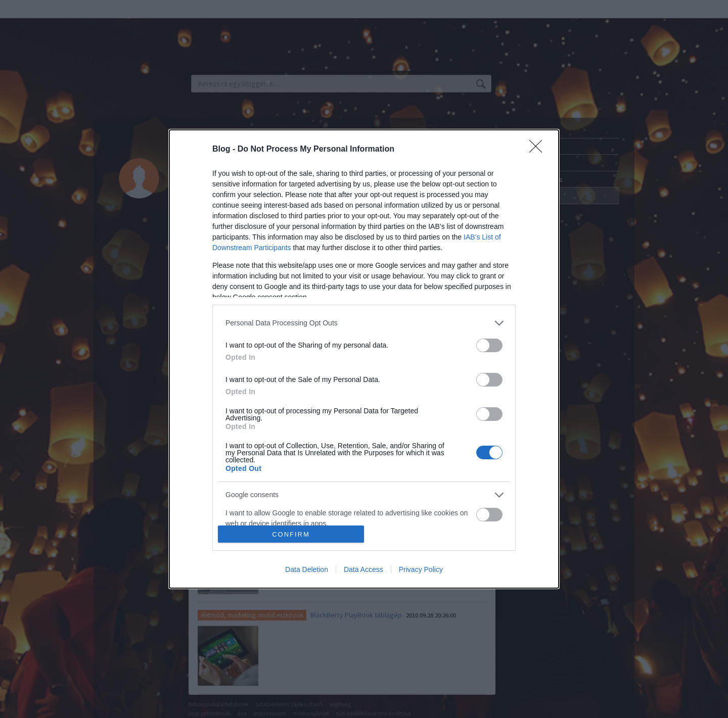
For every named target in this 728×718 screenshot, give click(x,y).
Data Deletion (307, 569)
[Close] (539, 150)
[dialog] (364, 359)
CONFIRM (291, 534)
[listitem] (364, 323)
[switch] (489, 345)
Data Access (363, 569)
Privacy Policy (421, 569)
